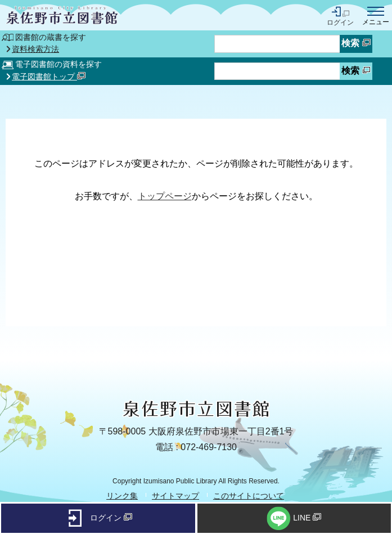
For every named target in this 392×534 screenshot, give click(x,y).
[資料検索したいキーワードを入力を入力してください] (277, 71)
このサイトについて (249, 496)
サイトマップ (175, 496)
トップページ (165, 196)
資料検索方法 (35, 50)
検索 (356, 43)
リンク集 (122, 496)
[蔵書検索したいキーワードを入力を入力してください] (277, 44)
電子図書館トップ (49, 77)
